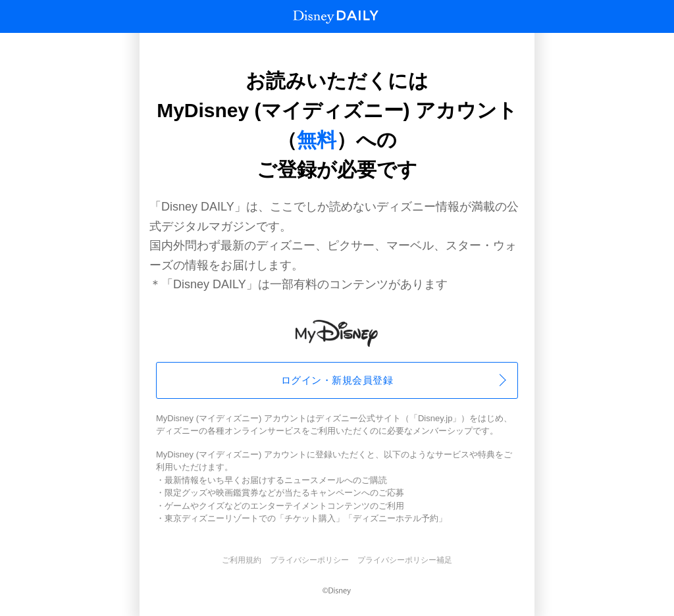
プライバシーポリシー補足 (405, 560)
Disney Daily (336, 17)
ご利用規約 (242, 560)
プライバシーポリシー (309, 560)
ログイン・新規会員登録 (337, 380)
